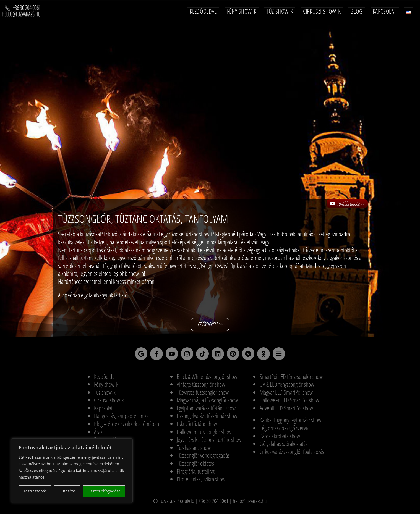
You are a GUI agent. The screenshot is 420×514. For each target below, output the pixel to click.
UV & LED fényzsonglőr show (287, 386)
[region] (72, 471)
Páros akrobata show (280, 438)
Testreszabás (35, 491)
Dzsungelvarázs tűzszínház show (207, 418)
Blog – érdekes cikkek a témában (126, 426)
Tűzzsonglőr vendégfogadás (203, 457)
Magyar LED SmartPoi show (286, 394)
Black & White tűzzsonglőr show (207, 378)
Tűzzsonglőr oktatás (195, 465)
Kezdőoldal (105, 378)
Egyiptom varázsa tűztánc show (206, 410)
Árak (98, 434)
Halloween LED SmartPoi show (289, 402)
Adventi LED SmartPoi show (286, 410)
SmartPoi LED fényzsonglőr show (291, 378)
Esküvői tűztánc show (197, 426)
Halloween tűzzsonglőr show (204, 434)
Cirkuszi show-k (109, 402)
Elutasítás (67, 491)
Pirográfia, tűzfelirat (196, 473)
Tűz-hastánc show (194, 449)
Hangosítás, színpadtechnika (121, 418)
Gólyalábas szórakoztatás (284, 446)
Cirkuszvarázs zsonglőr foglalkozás (292, 453)
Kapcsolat (103, 410)
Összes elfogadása (104, 491)
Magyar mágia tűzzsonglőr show (207, 402)
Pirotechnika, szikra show (201, 481)
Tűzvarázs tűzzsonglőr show (203, 394)
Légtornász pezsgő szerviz (284, 430)
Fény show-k (106, 386)
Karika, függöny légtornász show (290, 422)
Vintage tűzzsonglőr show (201, 386)
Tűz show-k (105, 394)
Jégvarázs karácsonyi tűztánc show (209, 442)
